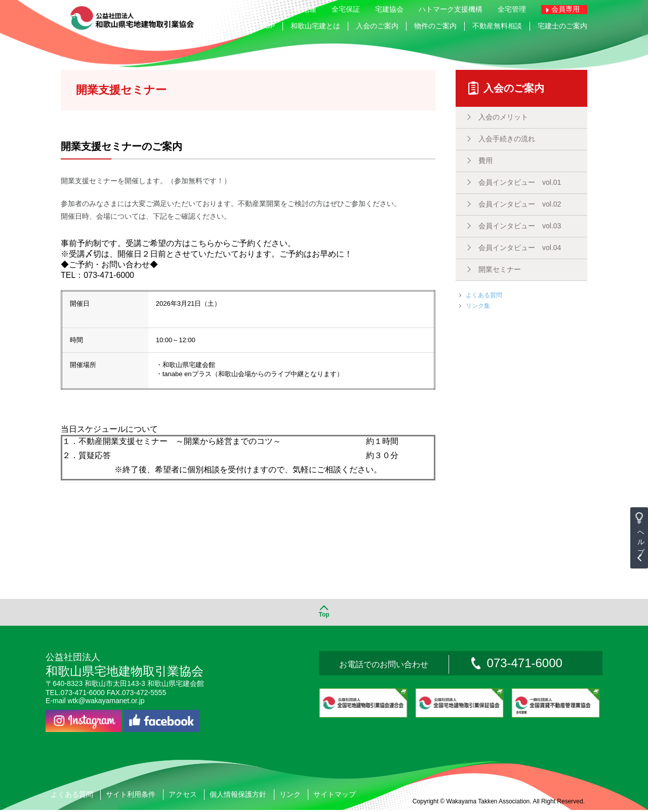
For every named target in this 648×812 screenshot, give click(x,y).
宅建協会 (389, 9)
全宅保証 (346, 9)
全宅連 (306, 9)
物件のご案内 (435, 26)
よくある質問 (484, 295)
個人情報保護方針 (238, 796)
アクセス (183, 796)
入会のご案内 (377, 26)
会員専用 (565, 9)
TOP (268, 26)
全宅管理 (512, 9)
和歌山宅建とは (315, 26)
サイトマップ (335, 796)
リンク (290, 796)
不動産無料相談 (497, 26)
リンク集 (478, 306)
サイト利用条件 (131, 796)
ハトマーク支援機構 (451, 9)
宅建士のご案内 (562, 26)
